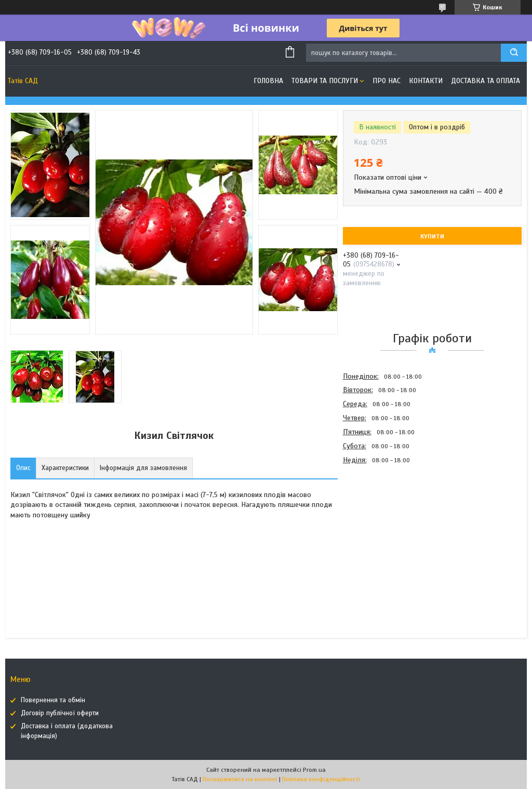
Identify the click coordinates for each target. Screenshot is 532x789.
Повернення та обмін (53, 700)
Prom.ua (314, 770)
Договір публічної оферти (60, 713)
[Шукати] (514, 53)
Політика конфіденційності (321, 779)
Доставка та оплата (486, 81)
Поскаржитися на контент (240, 779)
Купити (432, 236)
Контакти (426, 81)
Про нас (387, 81)
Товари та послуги (325, 81)
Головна (268, 81)
